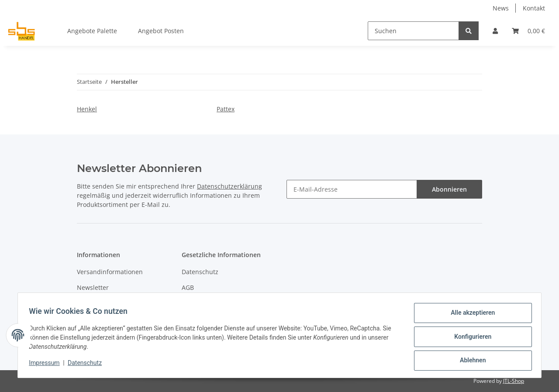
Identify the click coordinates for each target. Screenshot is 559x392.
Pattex (226, 109)
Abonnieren (449, 189)
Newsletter (93, 287)
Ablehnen (470, 361)
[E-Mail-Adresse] (352, 189)
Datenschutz (200, 272)
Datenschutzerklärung (229, 186)
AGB (188, 287)
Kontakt (534, 8)
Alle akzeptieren (470, 316)
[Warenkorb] (528, 31)
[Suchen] (413, 31)
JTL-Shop (514, 381)
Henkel (87, 109)
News (501, 8)
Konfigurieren (470, 338)
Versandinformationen (110, 272)
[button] (495, 31)
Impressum (47, 365)
